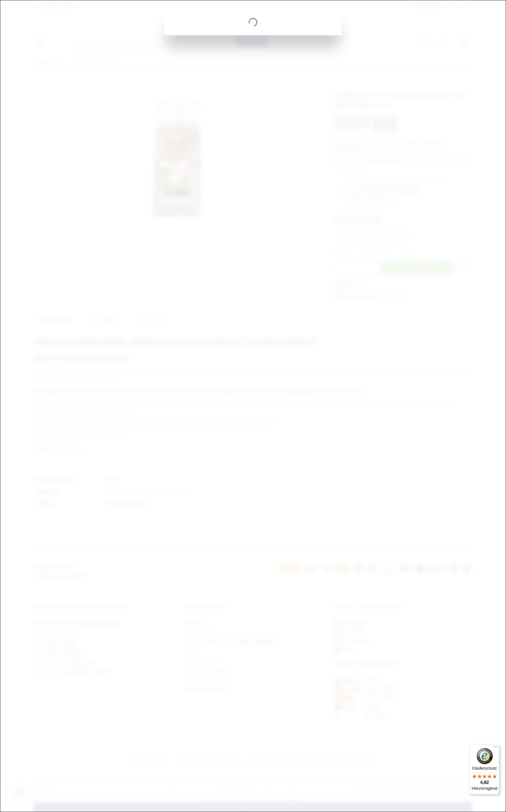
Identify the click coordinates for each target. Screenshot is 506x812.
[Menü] (496, 748)
